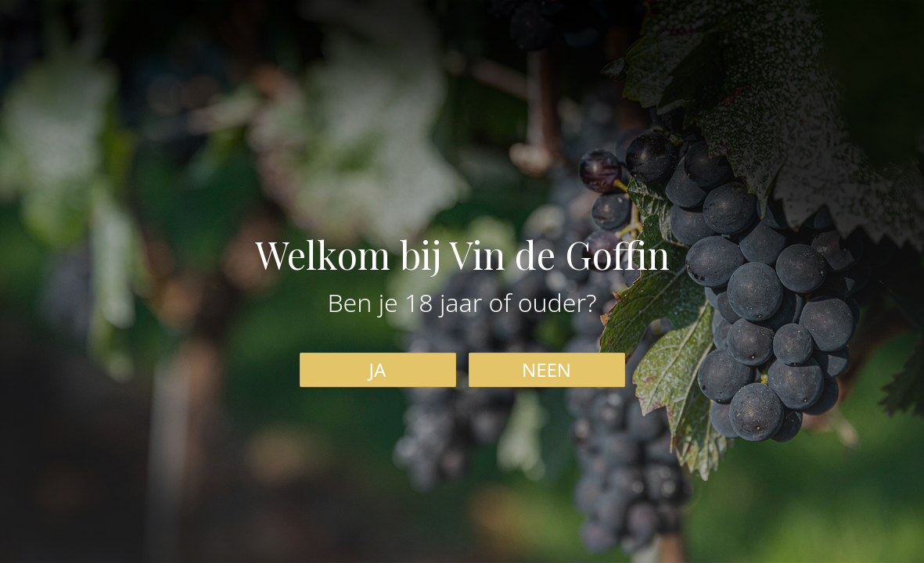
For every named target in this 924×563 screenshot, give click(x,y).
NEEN (546, 369)
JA (378, 369)
